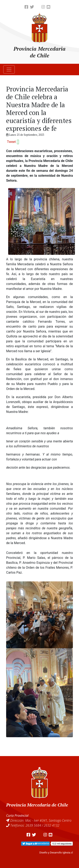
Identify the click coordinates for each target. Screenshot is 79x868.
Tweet (11, 142)
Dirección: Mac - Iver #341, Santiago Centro (41, 820)
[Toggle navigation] (9, 69)
